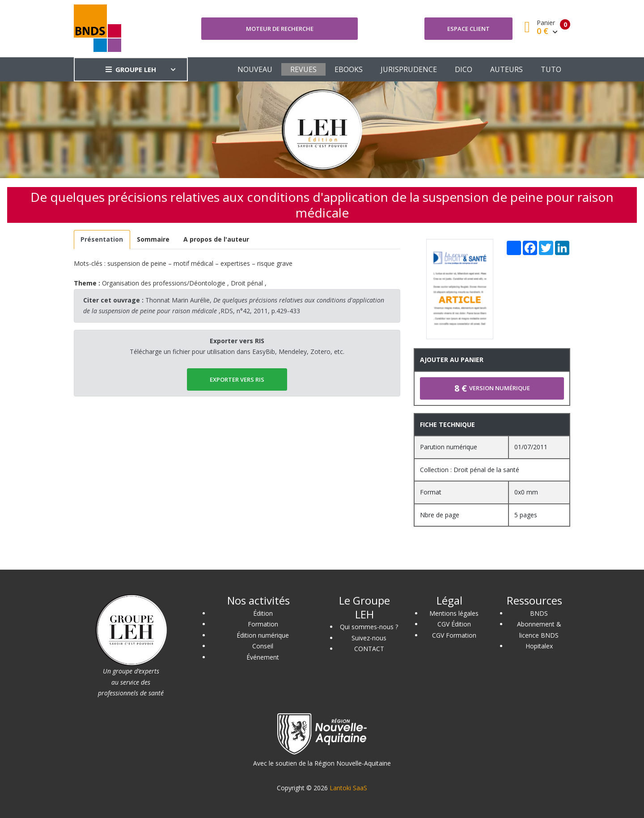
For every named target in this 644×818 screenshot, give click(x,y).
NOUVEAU (255, 69)
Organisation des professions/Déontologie (164, 283)
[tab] (102, 240)
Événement (263, 657)
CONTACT (369, 649)
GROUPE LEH (131, 69)
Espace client (468, 29)
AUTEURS (506, 69)
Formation (263, 624)
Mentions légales (454, 613)
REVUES (303, 69)
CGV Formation (454, 635)
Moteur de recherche (280, 29)
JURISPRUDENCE (409, 69)
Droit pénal (247, 283)
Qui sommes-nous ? (369, 627)
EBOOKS (349, 69)
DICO (464, 69)
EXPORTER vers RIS (237, 379)
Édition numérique (263, 635)
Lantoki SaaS (348, 788)
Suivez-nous (369, 638)
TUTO (551, 69)
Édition (263, 613)
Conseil (263, 646)
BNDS (539, 613)
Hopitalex (539, 646)
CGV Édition (454, 624)
